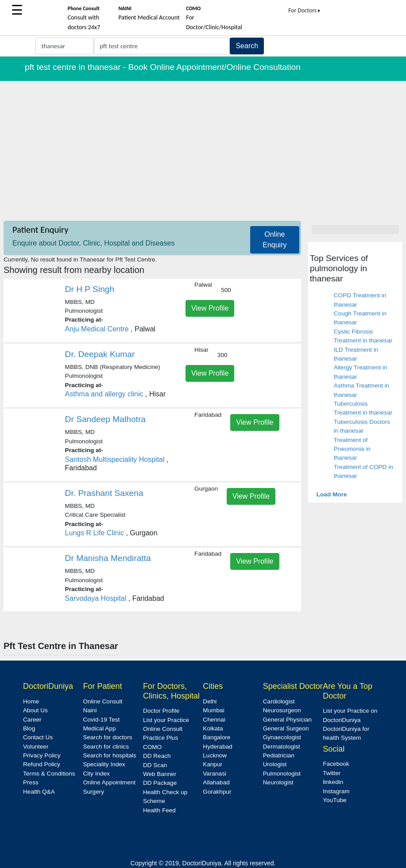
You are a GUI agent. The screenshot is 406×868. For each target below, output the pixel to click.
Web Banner (160, 774)
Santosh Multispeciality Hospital (115, 459)
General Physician (287, 720)
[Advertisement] (203, 147)
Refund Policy (42, 764)
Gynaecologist (282, 737)
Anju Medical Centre (97, 329)
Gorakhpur (217, 792)
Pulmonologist (282, 774)
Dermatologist (282, 747)
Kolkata (213, 728)
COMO (152, 747)
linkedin (333, 782)
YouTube (334, 800)
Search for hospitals (109, 755)
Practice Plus (160, 738)
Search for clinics (106, 747)
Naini (90, 710)
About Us (35, 710)
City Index (96, 774)
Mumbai (213, 710)
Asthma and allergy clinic (104, 394)
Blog (29, 728)
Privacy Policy (42, 755)
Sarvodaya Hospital (96, 598)
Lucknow (215, 755)
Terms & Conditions (49, 774)
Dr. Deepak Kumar (100, 354)
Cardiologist (279, 701)
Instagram (336, 791)
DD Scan (155, 765)
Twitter (332, 773)
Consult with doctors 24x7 (84, 18)
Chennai (214, 720)
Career (32, 720)
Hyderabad (218, 747)
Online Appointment (109, 782)
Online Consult (102, 701)
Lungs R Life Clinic (95, 533)
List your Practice (166, 720)
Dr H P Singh (90, 289)
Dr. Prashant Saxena (104, 493)
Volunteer (36, 747)
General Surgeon (286, 728)
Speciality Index (104, 764)
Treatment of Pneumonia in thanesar (352, 449)
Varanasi (215, 774)
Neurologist (278, 782)
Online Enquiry (275, 240)
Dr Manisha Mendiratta (108, 558)
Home (31, 701)
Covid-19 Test (101, 720)
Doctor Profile (161, 711)
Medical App (99, 728)
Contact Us (38, 737)
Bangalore (217, 737)
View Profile (210, 308)
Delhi (210, 701)
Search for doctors (107, 737)
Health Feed (159, 810)
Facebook (336, 764)
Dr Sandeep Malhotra (105, 419)
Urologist (275, 764)
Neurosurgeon (282, 710)
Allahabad (216, 782)
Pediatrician (279, 755)
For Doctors (305, 10)
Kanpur (213, 764)
